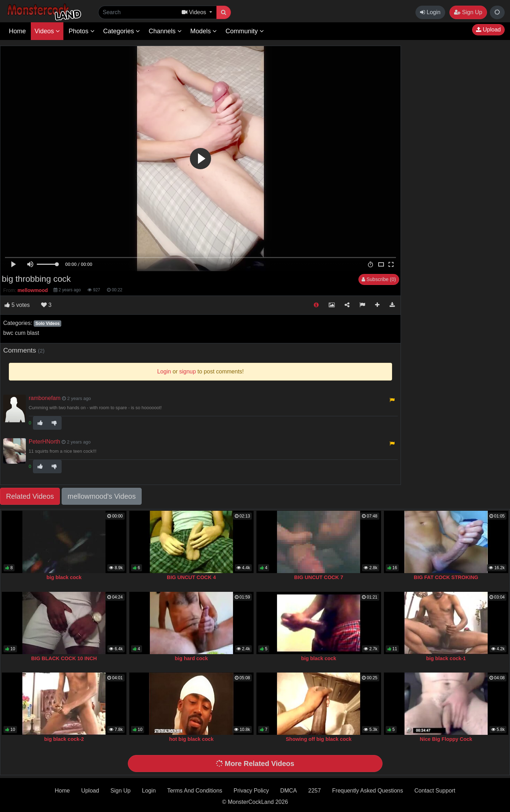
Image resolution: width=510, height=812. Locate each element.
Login (430, 12)
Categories (121, 31)
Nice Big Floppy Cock (446, 739)
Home (17, 31)
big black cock (64, 577)
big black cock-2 (64, 739)
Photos (82, 31)
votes (17, 305)
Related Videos (30, 496)
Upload (488, 30)
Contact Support (435, 791)
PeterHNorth (44, 442)
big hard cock (191, 658)
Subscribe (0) (379, 279)
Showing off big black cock (319, 739)
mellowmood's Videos (102, 496)
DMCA (288, 791)
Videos (47, 31)
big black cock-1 (446, 658)
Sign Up (468, 12)
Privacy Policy (251, 791)
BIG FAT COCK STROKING (446, 577)
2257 (314, 791)
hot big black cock (191, 739)
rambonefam (45, 398)
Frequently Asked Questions (368, 791)
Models (203, 31)
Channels (165, 31)
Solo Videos (47, 324)
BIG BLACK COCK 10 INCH (64, 658)
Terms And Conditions (195, 791)
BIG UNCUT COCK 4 (191, 577)
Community (245, 31)
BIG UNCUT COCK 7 (319, 577)
